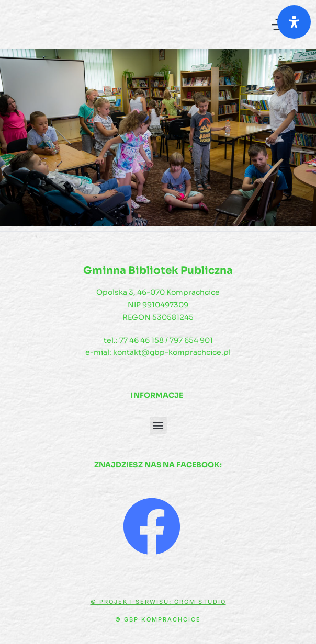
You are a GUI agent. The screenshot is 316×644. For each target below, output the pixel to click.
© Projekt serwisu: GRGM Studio (158, 602)
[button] (158, 425)
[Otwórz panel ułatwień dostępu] (294, 22)
